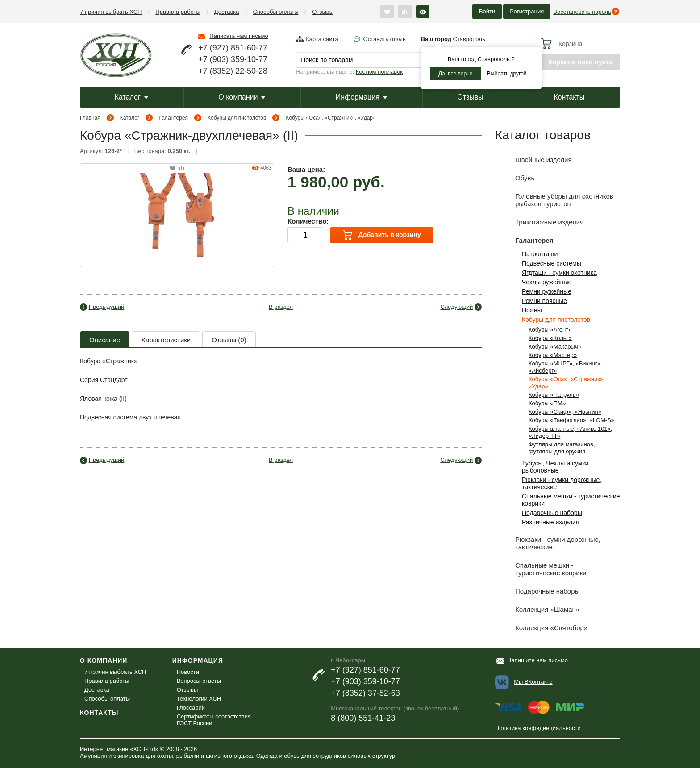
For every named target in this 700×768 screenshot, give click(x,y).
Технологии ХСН (199, 699)
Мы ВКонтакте (533, 682)
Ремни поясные (544, 301)
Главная (90, 118)
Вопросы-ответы (199, 681)
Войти (487, 11)
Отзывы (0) (229, 340)
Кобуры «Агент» (550, 330)
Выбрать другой (507, 74)
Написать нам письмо (239, 36)
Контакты (569, 97)
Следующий (456, 307)
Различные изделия (551, 522)
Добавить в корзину (382, 235)
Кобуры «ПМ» (547, 403)
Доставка (227, 12)
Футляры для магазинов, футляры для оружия (562, 448)
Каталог (131, 97)
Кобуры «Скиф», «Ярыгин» (565, 412)
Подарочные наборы (552, 513)
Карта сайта (322, 39)
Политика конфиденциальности (538, 728)
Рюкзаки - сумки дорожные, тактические (548, 542)
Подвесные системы (552, 263)
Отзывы (323, 12)
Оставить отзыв (385, 39)
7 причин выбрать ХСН (111, 12)
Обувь (515, 178)
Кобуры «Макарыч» (555, 347)
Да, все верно (456, 74)
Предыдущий (107, 307)
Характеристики (166, 340)
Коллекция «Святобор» (541, 628)
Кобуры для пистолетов (237, 118)
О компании (242, 97)
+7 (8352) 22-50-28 (233, 71)
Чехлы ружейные (547, 282)
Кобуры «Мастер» (553, 355)
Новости (188, 672)
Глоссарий (191, 708)
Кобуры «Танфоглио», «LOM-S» (571, 420)
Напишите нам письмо (537, 660)
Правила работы (178, 12)
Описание (105, 340)
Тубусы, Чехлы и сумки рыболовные (555, 467)
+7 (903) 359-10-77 (233, 59)
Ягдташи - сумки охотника (559, 273)
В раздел (281, 307)
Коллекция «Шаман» (537, 609)
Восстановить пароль (582, 12)
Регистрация (527, 11)
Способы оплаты (275, 12)
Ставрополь (469, 39)
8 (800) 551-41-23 (363, 718)
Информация (361, 97)
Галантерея (173, 118)
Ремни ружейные (547, 291)
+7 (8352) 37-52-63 (365, 693)
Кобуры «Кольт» (550, 338)
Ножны (532, 310)
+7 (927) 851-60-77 (233, 48)
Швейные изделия (533, 160)
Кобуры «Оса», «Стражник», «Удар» (331, 118)
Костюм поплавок (379, 72)
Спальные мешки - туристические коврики (541, 567)
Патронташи (540, 254)
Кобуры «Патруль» (554, 395)
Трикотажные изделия (539, 222)
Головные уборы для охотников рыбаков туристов (554, 198)
